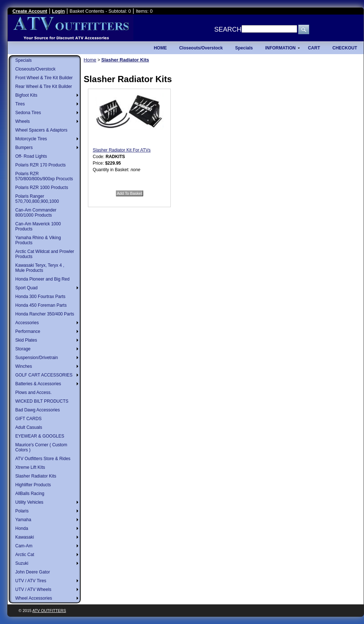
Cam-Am (24, 546)
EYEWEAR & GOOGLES (40, 436)
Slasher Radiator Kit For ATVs (122, 150)
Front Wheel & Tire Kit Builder (44, 78)
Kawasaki (25, 537)
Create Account (30, 11)
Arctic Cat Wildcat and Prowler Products (45, 254)
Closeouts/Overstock (35, 69)
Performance (28, 331)
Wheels (23, 121)
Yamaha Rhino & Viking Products (38, 240)
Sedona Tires (28, 113)
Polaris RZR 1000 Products (42, 188)
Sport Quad (26, 288)
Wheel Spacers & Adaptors (41, 130)
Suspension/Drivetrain (37, 358)
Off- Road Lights (31, 156)
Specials (23, 60)
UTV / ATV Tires (31, 581)
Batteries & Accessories (38, 384)
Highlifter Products (33, 485)
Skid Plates (26, 340)
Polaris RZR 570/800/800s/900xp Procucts (44, 176)
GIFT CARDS (28, 419)
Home (90, 60)
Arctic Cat (25, 555)
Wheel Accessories (34, 598)
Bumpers (24, 148)
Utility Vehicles (29, 502)
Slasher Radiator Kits (36, 476)
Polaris (22, 511)
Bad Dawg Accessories (38, 410)
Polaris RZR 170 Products (41, 165)
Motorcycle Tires (31, 139)
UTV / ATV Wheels (33, 589)
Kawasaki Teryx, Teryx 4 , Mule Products (40, 268)
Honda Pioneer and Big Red (42, 279)
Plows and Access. (33, 392)
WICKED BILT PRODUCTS (42, 401)
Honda (22, 528)
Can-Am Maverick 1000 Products (38, 226)
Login (58, 11)
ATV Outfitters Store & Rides (43, 459)
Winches (24, 366)
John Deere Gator (33, 572)
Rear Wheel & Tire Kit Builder (44, 86)
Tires (20, 104)
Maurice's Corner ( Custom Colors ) (41, 447)
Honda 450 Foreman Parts (41, 305)
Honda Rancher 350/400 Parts (45, 314)
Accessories (27, 323)
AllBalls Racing (30, 494)
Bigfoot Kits (26, 95)
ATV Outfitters (49, 611)
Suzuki (22, 563)
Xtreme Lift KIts (30, 467)
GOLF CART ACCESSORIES (44, 375)
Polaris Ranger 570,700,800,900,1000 (37, 199)
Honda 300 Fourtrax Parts (40, 297)
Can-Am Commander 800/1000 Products (36, 213)
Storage (23, 349)
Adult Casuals (29, 427)
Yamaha (23, 520)
